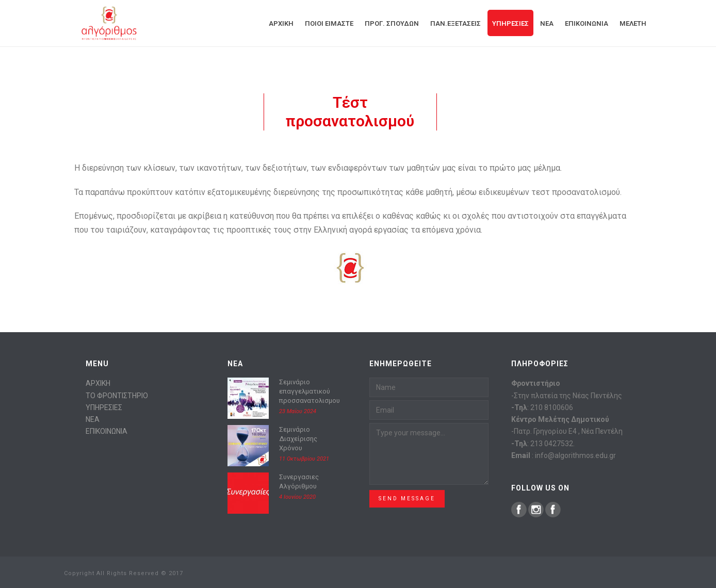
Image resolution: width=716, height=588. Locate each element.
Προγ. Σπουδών (392, 23)
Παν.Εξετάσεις (455, 23)
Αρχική (281, 23)
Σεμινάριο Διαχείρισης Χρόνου (298, 439)
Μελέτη (633, 23)
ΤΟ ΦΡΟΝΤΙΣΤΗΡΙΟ (117, 396)
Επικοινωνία (587, 23)
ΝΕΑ (93, 419)
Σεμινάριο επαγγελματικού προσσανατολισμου (310, 391)
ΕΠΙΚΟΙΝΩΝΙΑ (107, 431)
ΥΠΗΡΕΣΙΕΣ (104, 407)
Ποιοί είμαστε (329, 23)
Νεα (547, 23)
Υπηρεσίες (510, 23)
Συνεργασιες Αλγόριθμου (299, 481)
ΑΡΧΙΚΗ (98, 383)
